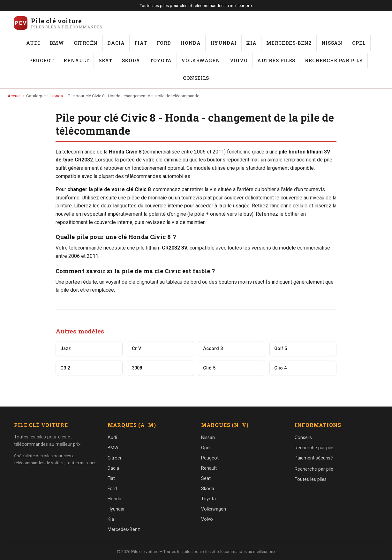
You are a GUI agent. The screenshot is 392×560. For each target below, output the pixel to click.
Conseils (196, 78)
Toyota (161, 60)
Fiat (141, 43)
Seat (105, 60)
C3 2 (65, 368)
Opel (359, 43)
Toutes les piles (311, 479)
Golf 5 (281, 349)
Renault (76, 60)
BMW (57, 43)
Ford (164, 43)
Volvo (239, 60)
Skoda (131, 60)
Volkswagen (201, 60)
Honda (191, 43)
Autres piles (276, 60)
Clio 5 (209, 368)
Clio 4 (280, 368)
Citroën (86, 43)
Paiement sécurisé (314, 458)
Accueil (15, 96)
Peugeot (41, 60)
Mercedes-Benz (289, 43)
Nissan (332, 43)
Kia (251, 43)
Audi (33, 43)
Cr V (136, 349)
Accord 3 (213, 349)
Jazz (66, 349)
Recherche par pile (334, 60)
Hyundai (223, 43)
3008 (137, 368)
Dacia (116, 43)
